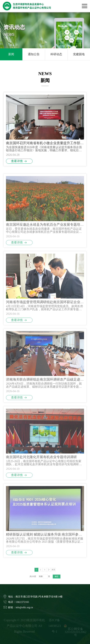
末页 (53, 575)
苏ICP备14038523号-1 (55, 626)
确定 (57, 582)
